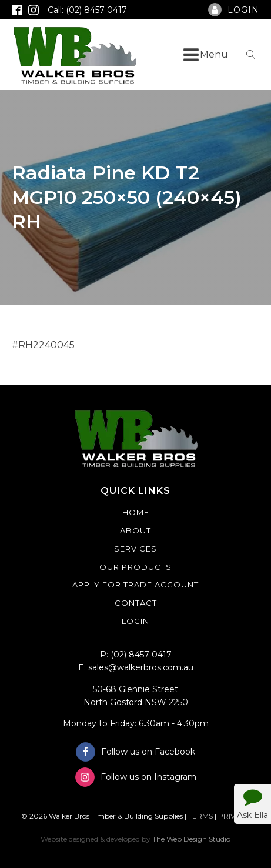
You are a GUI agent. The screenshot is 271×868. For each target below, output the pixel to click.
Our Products (135, 567)
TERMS (200, 816)
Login (135, 621)
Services (135, 549)
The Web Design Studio (191, 839)
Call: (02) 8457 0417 (87, 10)
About (135, 530)
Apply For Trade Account (135, 585)
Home (136, 512)
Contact (136, 603)
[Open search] (251, 55)
